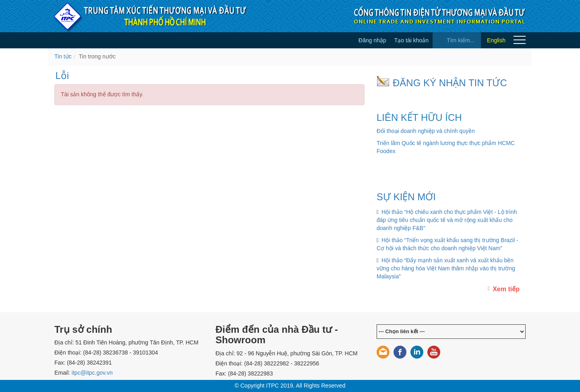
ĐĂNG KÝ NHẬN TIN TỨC (450, 83)
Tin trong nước (97, 56)
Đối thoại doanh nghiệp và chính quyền (426, 131)
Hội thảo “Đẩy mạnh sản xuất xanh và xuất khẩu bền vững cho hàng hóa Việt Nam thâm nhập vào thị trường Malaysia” (446, 268)
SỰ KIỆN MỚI (406, 197)
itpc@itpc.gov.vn (92, 373)
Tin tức (63, 56)
